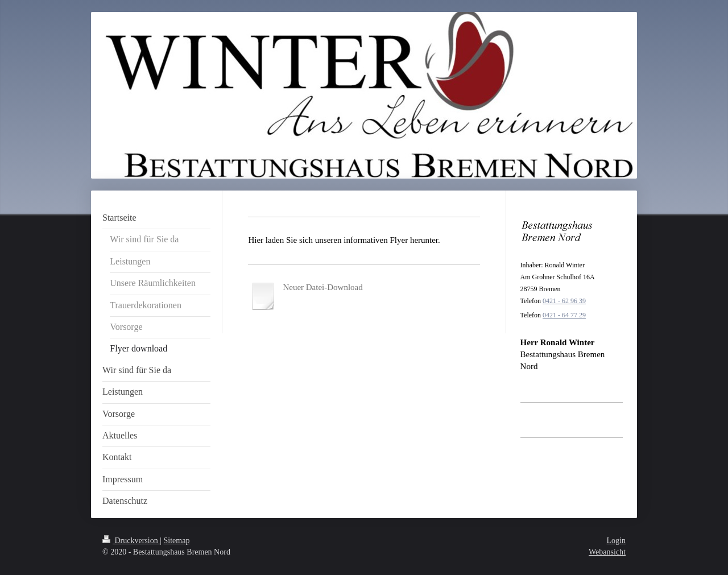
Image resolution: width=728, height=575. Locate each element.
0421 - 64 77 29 (564, 315)
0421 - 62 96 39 (564, 301)
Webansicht (607, 552)
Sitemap (177, 541)
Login (616, 541)
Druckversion (131, 541)
